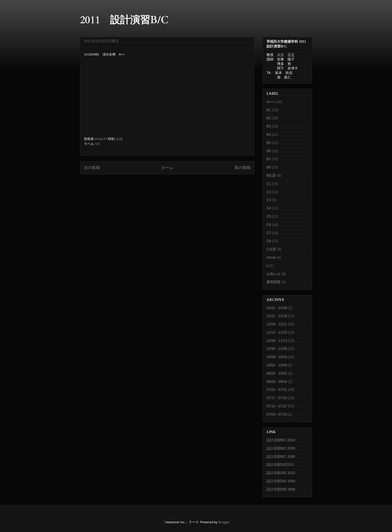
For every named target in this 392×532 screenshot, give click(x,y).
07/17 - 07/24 (277, 398)
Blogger (224, 522)
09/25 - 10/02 (277, 373)
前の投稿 (242, 168)
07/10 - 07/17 (277, 406)
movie (271, 257)
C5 (269, 216)
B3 (269, 126)
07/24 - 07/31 (277, 390)
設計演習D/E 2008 (281, 489)
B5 (269, 143)
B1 (269, 110)
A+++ (271, 102)
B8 (269, 167)
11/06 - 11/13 (277, 341)
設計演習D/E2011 (280, 465)
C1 (269, 184)
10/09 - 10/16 (277, 357)
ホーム (167, 168)
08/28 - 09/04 (277, 382)
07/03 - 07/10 (277, 414)
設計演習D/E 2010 (281, 473)
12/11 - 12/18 (277, 316)
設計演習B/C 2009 (281, 448)
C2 (269, 192)
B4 (269, 134)
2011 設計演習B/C (124, 20)
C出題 (271, 249)
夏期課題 (273, 282)
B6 (269, 151)
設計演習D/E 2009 (281, 481)
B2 (269, 118)
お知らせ (273, 274)
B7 (269, 159)
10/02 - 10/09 (277, 365)
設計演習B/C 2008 (281, 457)
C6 (98, 144)
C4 (269, 208)
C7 (269, 233)
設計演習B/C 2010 (281, 440)
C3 (269, 200)
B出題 (271, 175)
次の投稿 (92, 168)
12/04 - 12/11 (277, 324)
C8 (269, 241)
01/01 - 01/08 (277, 308)
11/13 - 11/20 (277, 332)
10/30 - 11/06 (277, 349)
